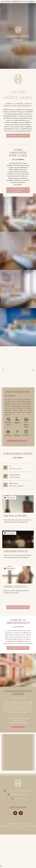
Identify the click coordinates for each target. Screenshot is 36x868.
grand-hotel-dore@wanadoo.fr (18, 723)
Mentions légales (17, 826)
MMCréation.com (5, 826)
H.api (23, 824)
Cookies (21, 828)
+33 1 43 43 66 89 (18, 720)
